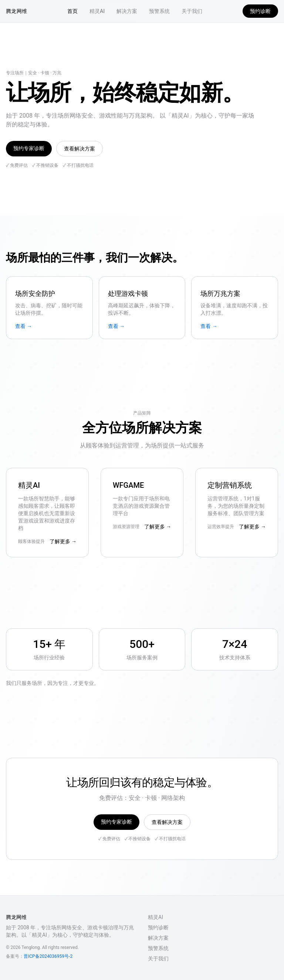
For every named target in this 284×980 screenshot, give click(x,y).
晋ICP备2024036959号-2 (48, 956)
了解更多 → (63, 541)
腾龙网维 (16, 11)
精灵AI (97, 11)
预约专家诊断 (29, 148)
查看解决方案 (80, 149)
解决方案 (127, 11)
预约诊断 (260, 11)
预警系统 (159, 11)
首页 (72, 11)
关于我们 (192, 11)
